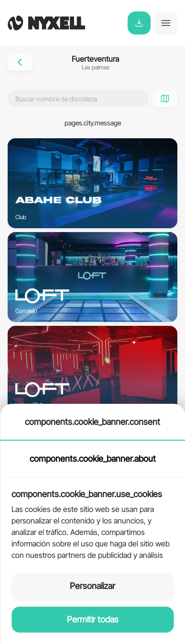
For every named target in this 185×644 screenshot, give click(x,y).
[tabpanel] (92, 520)
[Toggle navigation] (166, 23)
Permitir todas (93, 619)
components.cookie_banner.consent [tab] (92, 422)
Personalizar (92, 586)
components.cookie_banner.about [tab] (93, 459)
